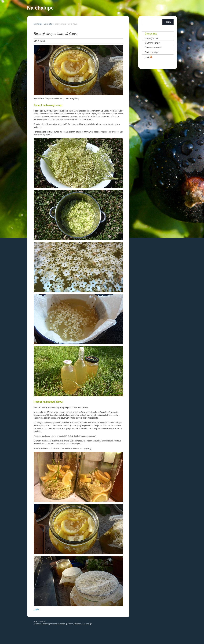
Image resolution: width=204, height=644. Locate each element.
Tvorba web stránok (41, 624)
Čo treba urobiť (152, 43)
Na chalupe (40, 9)
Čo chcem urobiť (153, 48)
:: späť (36, 609)
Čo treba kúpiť (152, 52)
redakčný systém (59, 624)
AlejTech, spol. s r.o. (82, 624)
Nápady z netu (152, 38)
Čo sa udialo (49, 24)
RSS (148, 57)
